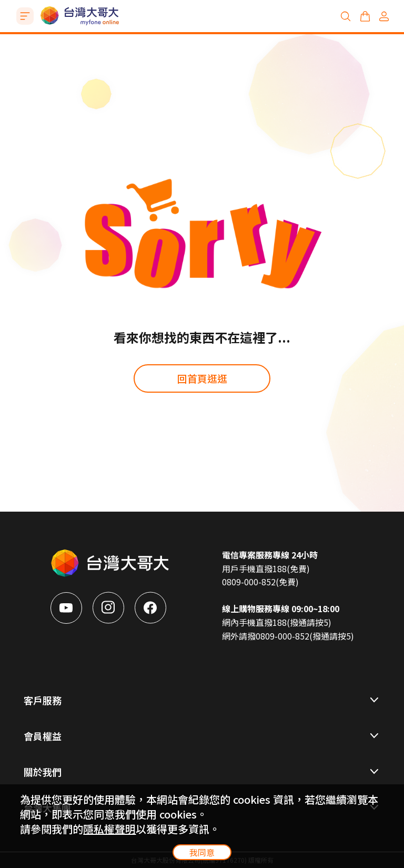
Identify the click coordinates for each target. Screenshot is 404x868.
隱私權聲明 (109, 829)
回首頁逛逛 (202, 378)
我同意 (202, 852)
